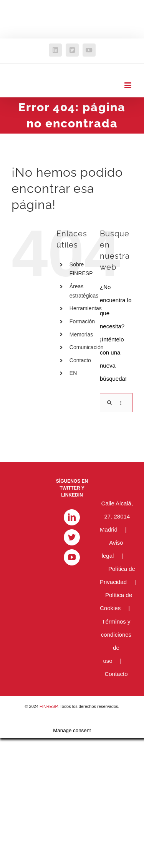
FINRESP (48, 706)
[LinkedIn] (72, 517)
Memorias (81, 334)
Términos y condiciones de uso (116, 641)
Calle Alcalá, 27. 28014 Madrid (116, 516)
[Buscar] (109, 403)
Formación (82, 321)
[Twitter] (72, 537)
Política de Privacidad (118, 575)
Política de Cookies (116, 601)
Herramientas (86, 308)
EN (73, 373)
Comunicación (87, 347)
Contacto (80, 360)
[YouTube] (72, 557)
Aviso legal (113, 549)
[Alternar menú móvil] (128, 85)
